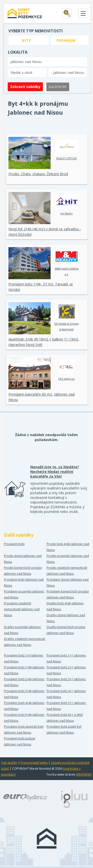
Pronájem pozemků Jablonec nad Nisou (24, 594)
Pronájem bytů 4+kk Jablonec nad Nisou (24, 706)
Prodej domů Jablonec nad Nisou (23, 559)
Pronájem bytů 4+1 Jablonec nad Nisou (66, 694)
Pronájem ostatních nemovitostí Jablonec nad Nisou (22, 609)
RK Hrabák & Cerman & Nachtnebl (67, 318)
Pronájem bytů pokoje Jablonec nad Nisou (20, 741)
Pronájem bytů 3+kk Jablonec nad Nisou (24, 694)
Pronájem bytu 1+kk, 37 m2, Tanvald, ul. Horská (41, 287)
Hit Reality (67, 205)
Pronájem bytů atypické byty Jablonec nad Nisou (24, 730)
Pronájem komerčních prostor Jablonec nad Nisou (68, 594)
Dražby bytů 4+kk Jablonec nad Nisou (65, 606)
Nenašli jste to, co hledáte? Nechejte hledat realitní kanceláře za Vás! (55, 472)
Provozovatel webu (34, 763)
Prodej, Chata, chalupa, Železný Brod (38, 174)
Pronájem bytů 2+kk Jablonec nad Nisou (24, 682)
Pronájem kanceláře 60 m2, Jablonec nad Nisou (42, 397)
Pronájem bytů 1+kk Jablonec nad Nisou (24, 670)
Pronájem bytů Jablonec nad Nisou (24, 582)
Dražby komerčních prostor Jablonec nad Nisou (66, 630)
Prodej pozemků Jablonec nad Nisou (68, 559)
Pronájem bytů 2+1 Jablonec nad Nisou (66, 670)
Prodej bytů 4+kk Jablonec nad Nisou (68, 547)
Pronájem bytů (14, 544)
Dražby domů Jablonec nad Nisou (66, 618)
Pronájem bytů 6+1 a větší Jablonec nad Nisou (65, 718)
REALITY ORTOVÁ (67, 150)
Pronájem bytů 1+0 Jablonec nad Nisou (24, 658)
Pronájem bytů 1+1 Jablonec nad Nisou (66, 658)
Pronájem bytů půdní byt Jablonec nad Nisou (64, 730)
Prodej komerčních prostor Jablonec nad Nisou (23, 571)
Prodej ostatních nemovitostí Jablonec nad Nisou (67, 571)
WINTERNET (84, 774)
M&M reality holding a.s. (67, 263)
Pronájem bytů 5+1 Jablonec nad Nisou (66, 706)
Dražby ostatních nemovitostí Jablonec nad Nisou (25, 642)
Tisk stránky (9, 763)
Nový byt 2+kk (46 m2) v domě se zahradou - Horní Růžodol (45, 232)
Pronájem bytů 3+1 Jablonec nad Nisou (66, 682)
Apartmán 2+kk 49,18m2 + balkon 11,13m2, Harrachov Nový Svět (44, 342)
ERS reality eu (67, 370)
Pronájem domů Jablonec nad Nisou (68, 582)
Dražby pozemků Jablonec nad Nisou (22, 630)
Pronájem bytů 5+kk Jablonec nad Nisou (24, 718)
